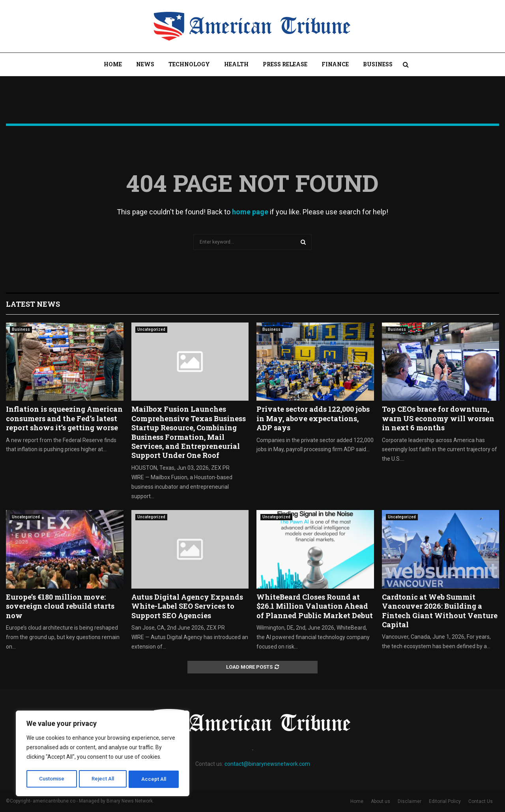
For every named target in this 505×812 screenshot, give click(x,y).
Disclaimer (410, 801)
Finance (335, 64)
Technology (189, 64)
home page (250, 212)
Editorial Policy (445, 801)
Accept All (154, 779)
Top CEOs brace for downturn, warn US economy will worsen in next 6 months (438, 418)
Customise (52, 779)
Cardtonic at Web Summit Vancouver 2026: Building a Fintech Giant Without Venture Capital (440, 611)
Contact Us (481, 801)
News (145, 64)
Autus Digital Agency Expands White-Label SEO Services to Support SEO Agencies (187, 606)
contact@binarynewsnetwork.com (267, 764)
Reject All (104, 779)
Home (113, 64)
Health (236, 64)
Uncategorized (151, 329)
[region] (103, 755)
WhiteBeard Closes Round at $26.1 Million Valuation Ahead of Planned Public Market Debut (315, 606)
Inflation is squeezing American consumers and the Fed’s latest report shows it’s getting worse (64, 418)
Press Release (285, 64)
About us (381, 801)
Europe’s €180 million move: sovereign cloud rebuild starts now (60, 606)
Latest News (33, 304)
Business (378, 64)
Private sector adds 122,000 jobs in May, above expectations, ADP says (313, 418)
